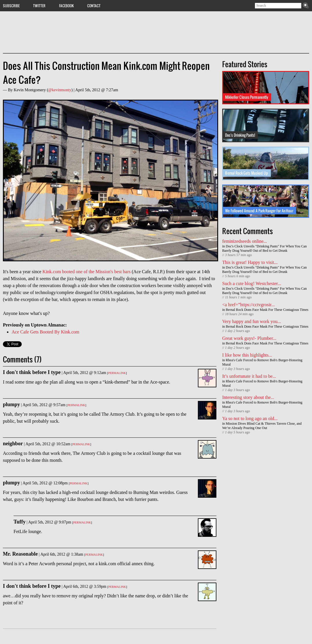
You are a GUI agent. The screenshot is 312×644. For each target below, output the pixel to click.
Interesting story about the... (248, 397)
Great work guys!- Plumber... (249, 338)
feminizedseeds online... (245, 241)
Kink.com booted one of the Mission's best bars (87, 272)
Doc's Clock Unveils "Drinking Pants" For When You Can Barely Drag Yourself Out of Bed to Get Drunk (264, 248)
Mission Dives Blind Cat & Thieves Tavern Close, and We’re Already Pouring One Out (262, 426)
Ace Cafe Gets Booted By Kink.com (45, 332)
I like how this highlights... (247, 355)
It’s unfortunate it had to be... (249, 376)
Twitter (39, 6)
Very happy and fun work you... (252, 321)
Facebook (66, 6)
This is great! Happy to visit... (250, 262)
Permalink (117, 373)
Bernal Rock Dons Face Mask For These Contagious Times (267, 310)
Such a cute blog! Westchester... (252, 283)
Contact (94, 6)
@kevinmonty (60, 90)
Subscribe (11, 6)
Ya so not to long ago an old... (250, 418)
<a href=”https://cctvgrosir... (249, 305)
